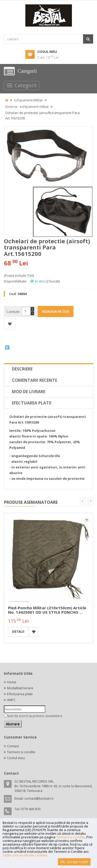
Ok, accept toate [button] (74, 862)
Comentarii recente (35, 380)
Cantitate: (13, 312)
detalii (18, 632)
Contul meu (16, 758)
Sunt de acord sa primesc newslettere (35, 716)
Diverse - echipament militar (27, 107)
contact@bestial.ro (39, 798)
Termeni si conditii (21, 752)
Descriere (22, 369)
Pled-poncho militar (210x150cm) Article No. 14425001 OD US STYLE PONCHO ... (47, 610)
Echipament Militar (29, 100)
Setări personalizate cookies (25, 855)
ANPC (11, 700)
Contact (13, 746)
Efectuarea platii (32, 403)
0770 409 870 (31, 809)
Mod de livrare (29, 392)
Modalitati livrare (20, 688)
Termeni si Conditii (70, 837)
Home (12, 682)
